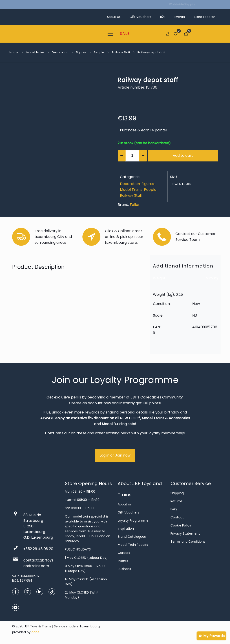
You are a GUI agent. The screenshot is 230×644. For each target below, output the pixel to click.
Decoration (60, 52)
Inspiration (126, 529)
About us (125, 504)
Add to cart (183, 156)
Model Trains (35, 52)
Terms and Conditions (188, 542)
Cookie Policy (181, 525)
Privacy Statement (185, 533)
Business (124, 569)
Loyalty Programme (133, 520)
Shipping (177, 493)
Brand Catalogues (132, 537)
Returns (176, 501)
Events (123, 561)
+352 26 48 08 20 (38, 549)
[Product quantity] (132, 156)
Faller (135, 205)
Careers (124, 553)
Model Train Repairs (133, 545)
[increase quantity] (143, 156)
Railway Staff (121, 52)
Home (14, 52)
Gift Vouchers (128, 512)
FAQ (174, 509)
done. (36, 632)
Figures (81, 52)
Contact (177, 517)
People (99, 52)
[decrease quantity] (122, 156)
